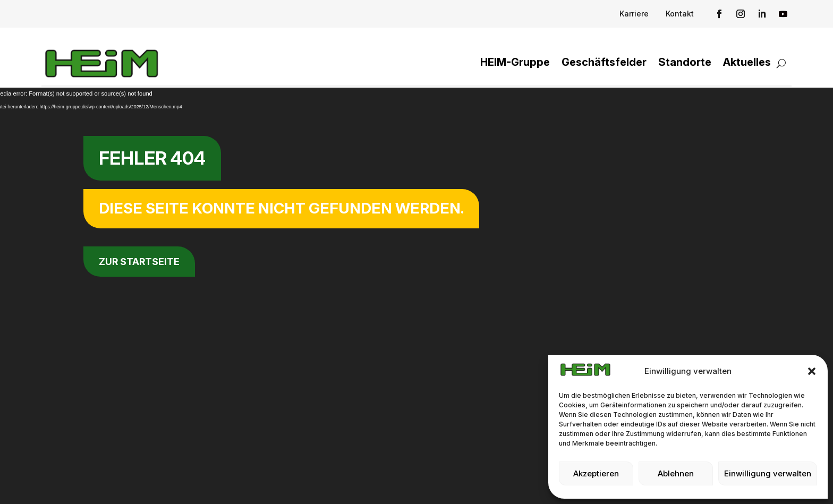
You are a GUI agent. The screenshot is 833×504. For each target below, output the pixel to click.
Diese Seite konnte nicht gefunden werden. (281, 208)
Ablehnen (676, 473)
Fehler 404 (152, 158)
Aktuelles (747, 62)
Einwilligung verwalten (768, 473)
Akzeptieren (596, 473)
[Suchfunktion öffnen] (781, 63)
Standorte (685, 62)
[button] (812, 371)
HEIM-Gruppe (515, 62)
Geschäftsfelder (604, 62)
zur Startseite (139, 262)
